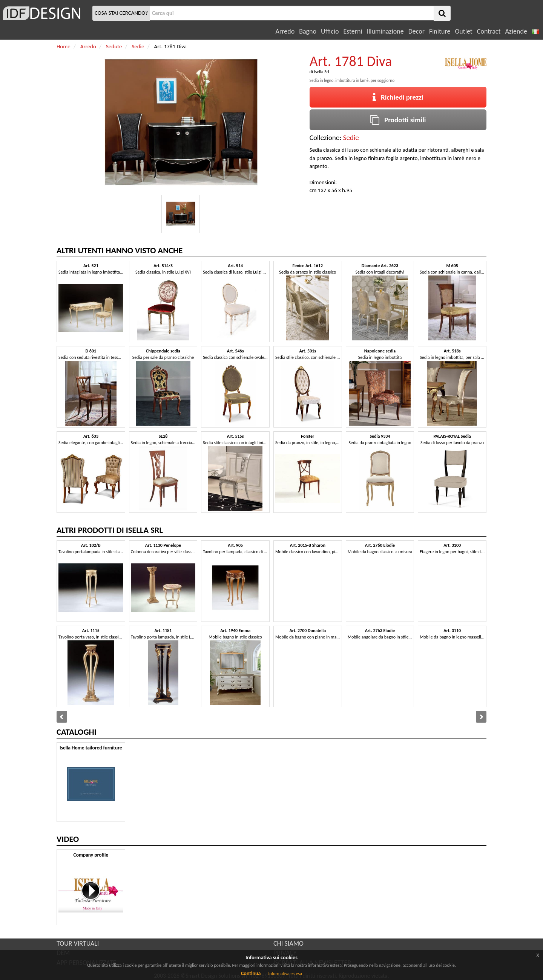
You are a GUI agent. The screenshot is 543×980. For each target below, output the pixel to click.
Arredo (285, 31)
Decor (416, 31)
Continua (251, 973)
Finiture (440, 31)
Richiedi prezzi (398, 97)
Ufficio (330, 31)
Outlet (463, 31)
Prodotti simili (398, 120)
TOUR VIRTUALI (78, 943)
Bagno (308, 31)
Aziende (516, 31)
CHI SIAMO (288, 943)
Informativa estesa (285, 974)
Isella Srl (322, 72)
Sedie (351, 138)
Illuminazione (385, 31)
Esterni (353, 31)
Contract (489, 31)
